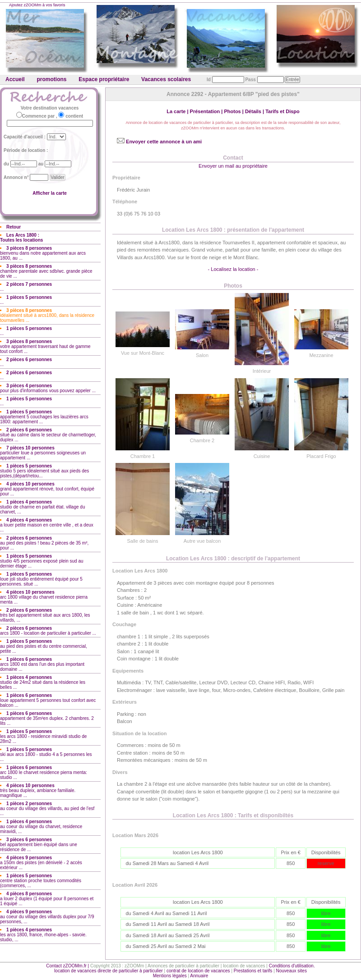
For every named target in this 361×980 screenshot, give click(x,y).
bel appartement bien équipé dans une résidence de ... (39, 845)
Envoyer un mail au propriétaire (233, 166)
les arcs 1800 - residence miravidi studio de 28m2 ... (43, 736)
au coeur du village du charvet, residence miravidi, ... (41, 827)
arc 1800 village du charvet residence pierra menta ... (44, 597)
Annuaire (199, 976)
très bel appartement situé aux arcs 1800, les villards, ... (45, 615)
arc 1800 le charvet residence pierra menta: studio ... (44, 772)
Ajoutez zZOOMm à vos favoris (37, 5)
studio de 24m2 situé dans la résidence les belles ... (43, 682)
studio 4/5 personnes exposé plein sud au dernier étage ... (42, 561)
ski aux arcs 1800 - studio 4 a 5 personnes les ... (46, 754)
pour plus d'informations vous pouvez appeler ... (48, 388)
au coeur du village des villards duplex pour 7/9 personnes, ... (47, 917)
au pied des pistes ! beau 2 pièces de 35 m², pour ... (44, 543)
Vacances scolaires (166, 79)
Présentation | (207, 111)
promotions (51, 79)
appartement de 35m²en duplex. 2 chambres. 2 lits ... (47, 718)
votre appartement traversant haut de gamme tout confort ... (45, 346)
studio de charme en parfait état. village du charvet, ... (42, 507)
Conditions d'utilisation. (292, 966)
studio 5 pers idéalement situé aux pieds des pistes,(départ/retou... (44, 471)
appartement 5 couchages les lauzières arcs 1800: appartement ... (44, 417)
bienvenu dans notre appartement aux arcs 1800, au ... (43, 253)
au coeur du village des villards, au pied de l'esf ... (47, 808)
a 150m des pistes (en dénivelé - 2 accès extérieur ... (41, 863)
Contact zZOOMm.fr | (68, 966)
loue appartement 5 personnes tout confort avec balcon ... (48, 700)
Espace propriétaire (104, 79)
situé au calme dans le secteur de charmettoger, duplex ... (48, 435)
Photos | (234, 111)
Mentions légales (170, 976)
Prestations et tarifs (253, 971)
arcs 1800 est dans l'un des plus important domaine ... (42, 664)
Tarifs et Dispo (282, 111)
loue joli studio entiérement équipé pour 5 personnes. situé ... (41, 579)
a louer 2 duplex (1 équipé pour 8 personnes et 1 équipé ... (47, 899)
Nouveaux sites (292, 971)
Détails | (255, 111)
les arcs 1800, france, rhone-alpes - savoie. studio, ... (43, 935)
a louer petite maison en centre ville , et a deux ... (47, 525)
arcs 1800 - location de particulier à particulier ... (48, 631)
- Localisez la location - (233, 269)
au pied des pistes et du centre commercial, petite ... (44, 646)
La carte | (178, 111)
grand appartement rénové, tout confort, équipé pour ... (47, 489)
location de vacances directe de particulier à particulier (109, 971)
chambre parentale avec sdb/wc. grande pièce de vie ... (46, 271)
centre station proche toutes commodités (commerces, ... (41, 881)
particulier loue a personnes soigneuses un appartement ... (43, 453)
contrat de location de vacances (198, 971)
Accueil (15, 79)
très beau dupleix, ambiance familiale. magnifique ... (38, 790)
